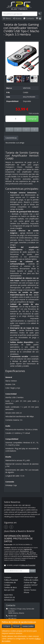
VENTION (27, 88)
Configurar (7, 626)
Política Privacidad (11, 580)
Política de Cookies (31, 580)
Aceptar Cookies (28, 626)
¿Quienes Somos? (31, 585)
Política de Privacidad (20, 560)
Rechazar (16, 626)
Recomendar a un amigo (15, 143)
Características (11, 138)
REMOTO (27, 587)
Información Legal (31, 577)
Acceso (17, 18)
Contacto (29, 18)
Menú (7, 18)
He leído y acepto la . (21, 565)
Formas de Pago (30, 582)
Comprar (32, 119)
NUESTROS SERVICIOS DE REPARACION (10, 597)
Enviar (33, 571)
